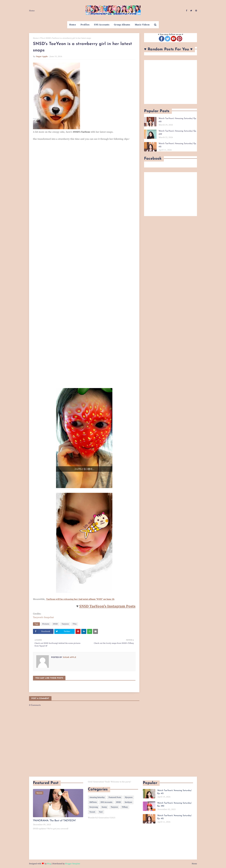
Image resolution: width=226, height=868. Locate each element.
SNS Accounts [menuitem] (102, 25)
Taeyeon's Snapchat (43, 617)
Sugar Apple (42, 56)
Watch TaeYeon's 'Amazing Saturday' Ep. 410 (177, 120)
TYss (42, 38)
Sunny (104, 807)
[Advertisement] (171, 82)
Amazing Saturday (97, 797)
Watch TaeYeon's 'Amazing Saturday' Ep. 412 (177, 145)
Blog (49, 864)
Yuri (101, 812)
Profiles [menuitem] (85, 25)
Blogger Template (73, 864)
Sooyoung (94, 807)
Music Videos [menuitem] (142, 25)
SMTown (93, 802)
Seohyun (128, 802)
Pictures (46, 624)
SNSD (55, 624)
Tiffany (125, 807)
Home (32, 11)
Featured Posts (115, 797)
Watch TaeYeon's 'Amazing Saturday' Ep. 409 (177, 133)
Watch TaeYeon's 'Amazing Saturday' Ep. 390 (174, 805)
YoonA (92, 812)
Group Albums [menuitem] (122, 25)
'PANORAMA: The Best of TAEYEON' (54, 821)
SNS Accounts (106, 802)
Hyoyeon (129, 797)
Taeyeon (65, 624)
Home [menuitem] (73, 25)
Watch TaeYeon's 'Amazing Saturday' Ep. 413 (174, 792)
